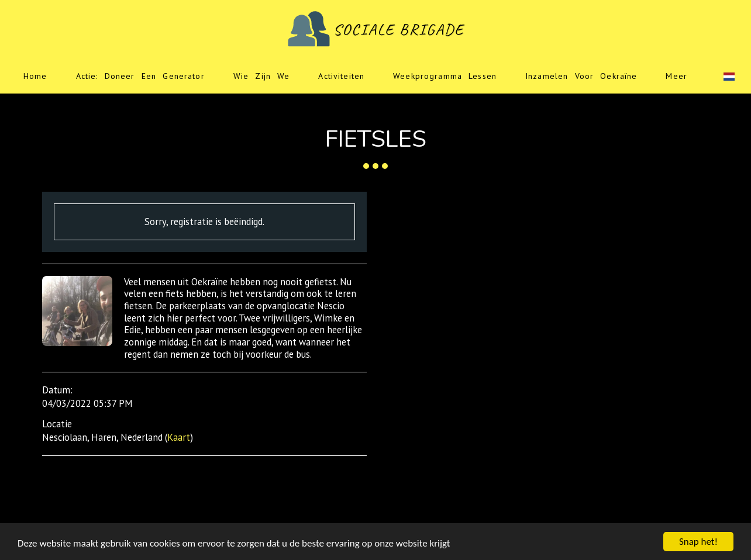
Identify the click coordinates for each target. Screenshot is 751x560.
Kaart (179, 437)
